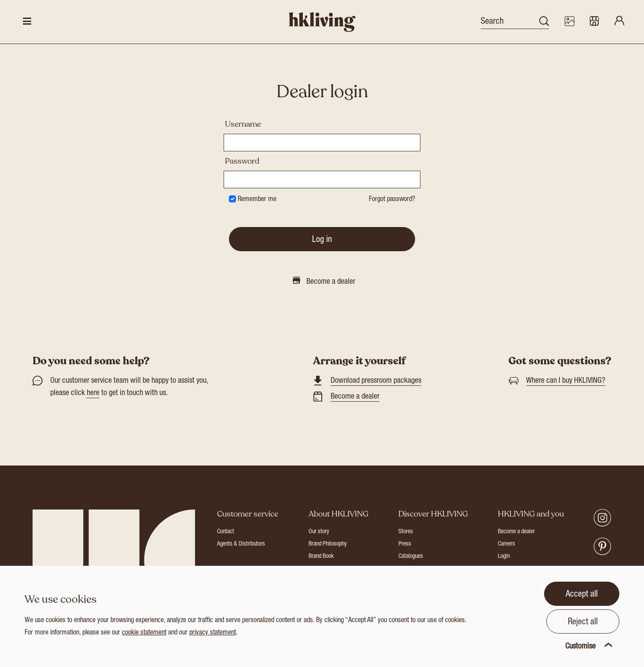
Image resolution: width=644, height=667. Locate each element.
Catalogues (411, 557)
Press (405, 544)
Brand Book (321, 557)
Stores (406, 532)
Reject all (583, 623)
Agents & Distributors (241, 544)
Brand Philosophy (328, 544)
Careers (506, 544)
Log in (322, 240)
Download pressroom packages (376, 381)
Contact (226, 532)
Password (242, 161)
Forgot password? (392, 200)
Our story (319, 532)
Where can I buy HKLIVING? (566, 381)
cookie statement (144, 633)
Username (243, 124)
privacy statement (213, 633)
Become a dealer (355, 397)
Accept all (582, 595)
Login (504, 557)
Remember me (257, 200)
